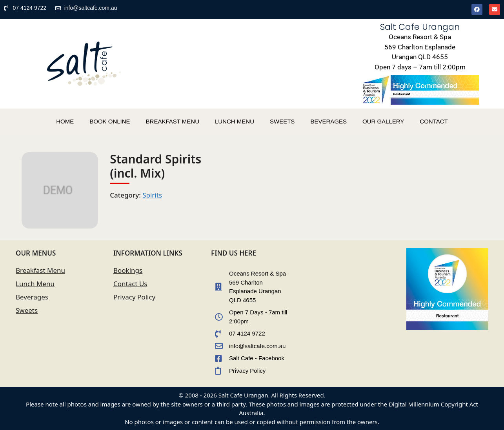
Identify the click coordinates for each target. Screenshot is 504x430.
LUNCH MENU (235, 121)
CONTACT (434, 121)
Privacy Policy (134, 297)
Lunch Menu (35, 284)
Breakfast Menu (40, 270)
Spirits (152, 195)
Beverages (32, 297)
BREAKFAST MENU (173, 121)
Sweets (27, 310)
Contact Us (130, 284)
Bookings (128, 270)
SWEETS (282, 121)
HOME (65, 121)
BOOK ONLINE (110, 121)
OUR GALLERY (383, 121)
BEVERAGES (328, 121)
